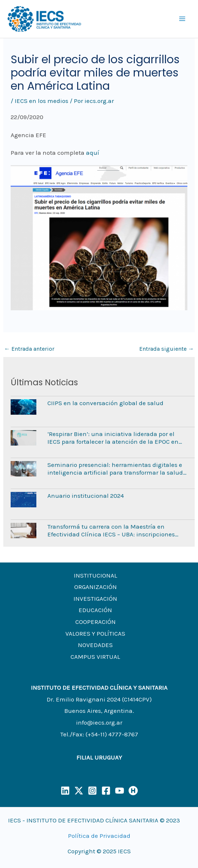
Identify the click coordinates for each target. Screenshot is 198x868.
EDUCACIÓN (95, 610)
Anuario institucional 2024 (86, 496)
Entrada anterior (29, 349)
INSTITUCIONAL (96, 575)
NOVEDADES (95, 645)
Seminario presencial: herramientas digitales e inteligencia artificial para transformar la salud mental (115, 469)
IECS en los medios (42, 101)
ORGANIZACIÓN (96, 587)
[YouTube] (120, 791)
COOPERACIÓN (96, 622)
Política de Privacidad (99, 836)
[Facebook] (106, 791)
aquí (93, 153)
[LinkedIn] (65, 791)
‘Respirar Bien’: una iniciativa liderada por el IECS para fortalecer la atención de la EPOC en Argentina (113, 438)
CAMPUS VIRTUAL (95, 657)
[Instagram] (92, 791)
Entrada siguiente (167, 349)
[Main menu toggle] (183, 19)
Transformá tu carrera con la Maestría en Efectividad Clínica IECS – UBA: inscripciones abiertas (111, 530)
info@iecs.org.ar (99, 722)
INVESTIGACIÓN (95, 599)
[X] (79, 791)
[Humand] (133, 791)
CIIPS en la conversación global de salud (105, 403)
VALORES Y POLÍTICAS (95, 633)
